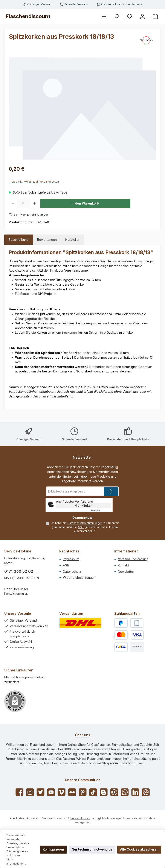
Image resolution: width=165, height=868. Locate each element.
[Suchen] (117, 16)
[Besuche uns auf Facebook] (19, 792)
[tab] (19, 240)
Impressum (71, 559)
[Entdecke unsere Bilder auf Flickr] (72, 792)
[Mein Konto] (142, 16)
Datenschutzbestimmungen (85, 523)
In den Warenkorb (85, 203)
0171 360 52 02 (19, 571)
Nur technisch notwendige (92, 849)
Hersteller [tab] (72, 240)
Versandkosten (80, 818)
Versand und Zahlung (133, 559)
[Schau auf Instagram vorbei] (30, 792)
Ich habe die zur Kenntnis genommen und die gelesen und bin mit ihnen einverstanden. (85, 527)
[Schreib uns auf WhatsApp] (125, 792)
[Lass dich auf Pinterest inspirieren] (83, 792)
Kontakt (123, 565)
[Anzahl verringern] (13, 203)
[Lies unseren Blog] (114, 792)
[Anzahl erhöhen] (34, 203)
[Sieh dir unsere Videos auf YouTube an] (51, 792)
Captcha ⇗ (101, 510)
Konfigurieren (53, 849)
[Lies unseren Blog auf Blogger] (104, 792)
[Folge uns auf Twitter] (40, 792)
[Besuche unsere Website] (146, 792)
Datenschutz (72, 572)
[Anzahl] (24, 203)
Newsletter (126, 572)
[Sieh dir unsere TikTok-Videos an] (93, 792)
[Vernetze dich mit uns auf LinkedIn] (135, 792)
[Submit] (111, 491)
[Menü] (104, 16)
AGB (81, 527)
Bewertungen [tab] (47, 240)
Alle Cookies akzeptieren (139, 849)
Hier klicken (84, 506)
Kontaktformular (16, 594)
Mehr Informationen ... (17, 862)
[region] (82, 108)
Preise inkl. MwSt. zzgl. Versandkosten (34, 182)
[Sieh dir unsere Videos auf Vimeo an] (62, 792)
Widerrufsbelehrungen (79, 578)
